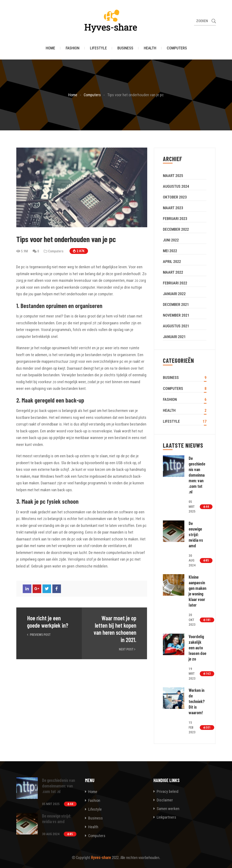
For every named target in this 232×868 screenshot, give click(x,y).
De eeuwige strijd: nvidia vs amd (196, 534)
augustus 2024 (176, 186)
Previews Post (39, 635)
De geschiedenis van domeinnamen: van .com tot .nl (197, 475)
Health (150, 48)
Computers (177, 48)
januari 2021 (174, 337)
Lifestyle (98, 48)
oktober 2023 (175, 197)
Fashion (73, 48)
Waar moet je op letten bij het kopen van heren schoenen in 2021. (115, 629)
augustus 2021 (176, 326)
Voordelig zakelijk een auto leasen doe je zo (197, 648)
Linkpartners (165, 817)
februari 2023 (175, 219)
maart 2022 (173, 272)
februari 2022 (175, 283)
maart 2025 (173, 176)
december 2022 (176, 229)
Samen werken (166, 809)
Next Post (128, 649)
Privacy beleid (166, 791)
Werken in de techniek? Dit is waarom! (197, 701)
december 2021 (176, 304)
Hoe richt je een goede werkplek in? (48, 622)
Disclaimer (163, 800)
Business (125, 48)
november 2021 (176, 315)
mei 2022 (170, 251)
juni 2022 (171, 240)
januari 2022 (174, 294)
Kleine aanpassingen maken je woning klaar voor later (197, 591)
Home (50, 48)
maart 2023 (173, 208)
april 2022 (172, 262)
